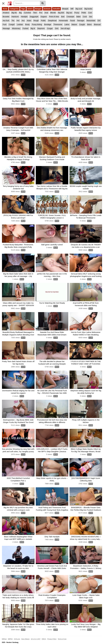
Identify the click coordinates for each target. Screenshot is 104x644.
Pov (41, 13)
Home (5, 9)
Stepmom (41, 28)
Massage (6, 28)
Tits (13, 21)
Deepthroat (52, 21)
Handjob (24, 17)
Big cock (79, 9)
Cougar (50, 28)
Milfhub (4, 636)
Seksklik (56, 9)
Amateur (6, 13)
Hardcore (15, 17)
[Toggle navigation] (4, 3)
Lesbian (20, 24)
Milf (72, 9)
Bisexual (97, 24)
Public (43, 21)
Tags (23, 9)
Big (20, 13)
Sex (91, 17)
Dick (57, 28)
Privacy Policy (52, 636)
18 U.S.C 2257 (36, 636)
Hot (18, 21)
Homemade (63, 21)
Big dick (61, 13)
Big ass (69, 13)
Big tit (33, 28)
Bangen (38, 9)
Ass (23, 21)
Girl (99, 21)
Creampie (70, 17)
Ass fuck (6, 21)
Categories (14, 9)
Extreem (47, 9)
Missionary (16, 28)
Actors (30, 9)
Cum (90, 13)
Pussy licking (37, 24)
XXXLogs (17, 636)
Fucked (26, 28)
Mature (74, 24)
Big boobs (88, 9)
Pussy (77, 13)
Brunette (6, 17)
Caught (82, 24)
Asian (29, 21)
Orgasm (44, 17)
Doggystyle (34, 17)
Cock (85, 17)
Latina (67, 24)
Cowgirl (12, 24)
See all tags (65, 28)
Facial (72, 21)
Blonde (53, 13)
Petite (84, 13)
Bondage (48, 24)
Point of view (54, 17)
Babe (79, 17)
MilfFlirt (10, 636)
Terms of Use (62, 636)
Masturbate (91, 21)
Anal (46, 13)
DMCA (44, 636)
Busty (27, 24)
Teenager (81, 21)
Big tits (14, 13)
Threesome (58, 24)
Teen (35, 13)
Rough (36, 21)
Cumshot (27, 13)
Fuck (5, 24)
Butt (63, 17)
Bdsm (89, 24)
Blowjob (65, 9)
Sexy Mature (25, 636)
